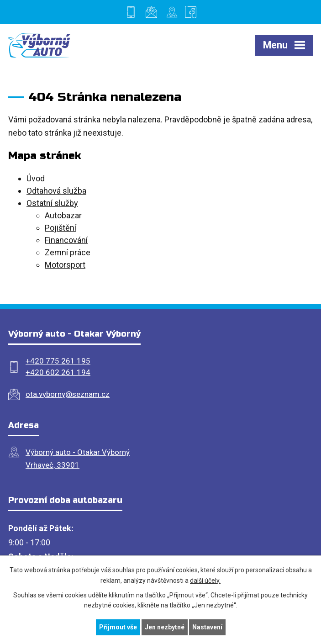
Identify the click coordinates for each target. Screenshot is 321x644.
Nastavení (207, 627)
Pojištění (61, 228)
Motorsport (65, 265)
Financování (66, 240)
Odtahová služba (56, 191)
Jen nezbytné (165, 627)
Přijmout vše (118, 627)
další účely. (205, 581)
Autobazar (63, 215)
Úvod (36, 178)
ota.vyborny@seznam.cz (68, 394)
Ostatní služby (52, 203)
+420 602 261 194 (58, 372)
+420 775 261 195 (58, 361)
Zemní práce (68, 252)
